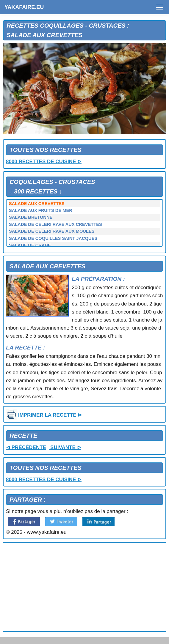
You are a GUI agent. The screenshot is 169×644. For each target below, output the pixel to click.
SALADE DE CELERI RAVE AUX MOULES (52, 231)
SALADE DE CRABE (30, 245)
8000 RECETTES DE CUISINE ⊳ (44, 162)
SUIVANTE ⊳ (65, 447)
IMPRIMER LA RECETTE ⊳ (44, 415)
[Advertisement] (84, 587)
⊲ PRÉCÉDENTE (26, 447)
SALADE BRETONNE (31, 217)
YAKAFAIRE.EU (24, 7)
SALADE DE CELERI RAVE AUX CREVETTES (55, 224)
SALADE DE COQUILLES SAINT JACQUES (53, 238)
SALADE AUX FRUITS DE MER (41, 210)
